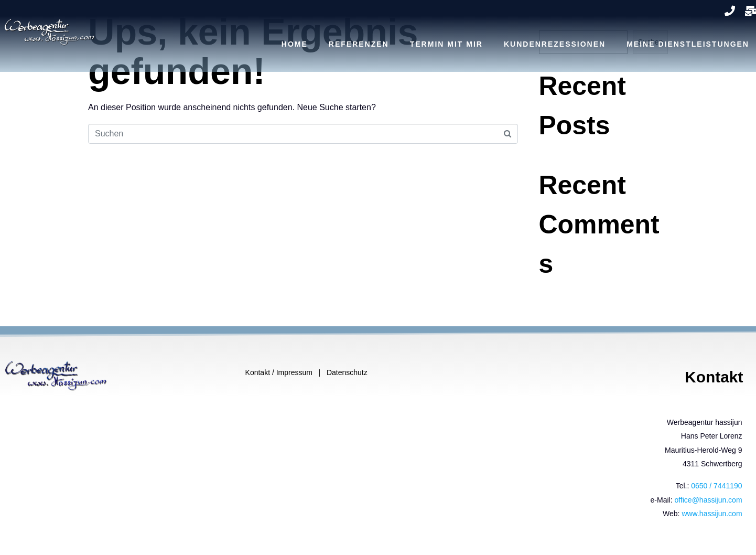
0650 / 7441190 (716, 486)
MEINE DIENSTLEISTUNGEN (688, 44)
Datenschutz (347, 372)
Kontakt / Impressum (280, 372)
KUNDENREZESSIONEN (555, 44)
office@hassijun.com (708, 500)
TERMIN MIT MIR (446, 44)
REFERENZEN (359, 44)
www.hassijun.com (712, 514)
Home (295, 44)
